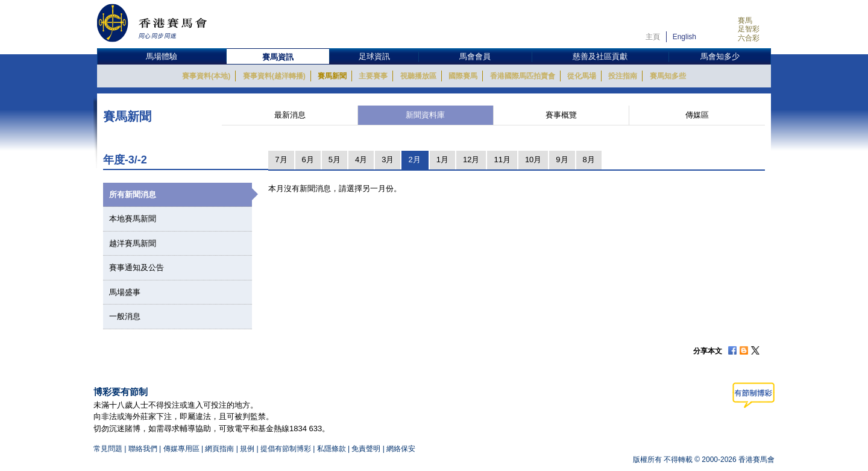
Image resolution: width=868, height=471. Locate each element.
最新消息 (290, 115)
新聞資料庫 (425, 115)
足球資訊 (374, 56)
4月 (361, 160)
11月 (502, 160)
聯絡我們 (143, 449)
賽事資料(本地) (206, 76)
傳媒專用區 (181, 449)
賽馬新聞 (332, 76)
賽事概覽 (561, 115)
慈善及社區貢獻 (600, 56)
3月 (388, 160)
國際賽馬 (463, 76)
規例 (248, 449)
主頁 (653, 37)
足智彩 (749, 29)
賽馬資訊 (278, 57)
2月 (414, 160)
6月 (308, 160)
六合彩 (749, 38)
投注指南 (623, 76)
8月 (589, 160)
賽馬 (745, 21)
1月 (442, 160)
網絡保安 (401, 449)
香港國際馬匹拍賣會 (523, 76)
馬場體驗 (162, 56)
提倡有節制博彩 (286, 449)
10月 (533, 160)
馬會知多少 (720, 56)
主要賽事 (373, 76)
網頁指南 (219, 449)
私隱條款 (332, 449)
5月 (335, 160)
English (684, 37)
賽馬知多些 (668, 76)
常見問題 (108, 449)
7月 (281, 160)
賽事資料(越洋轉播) (274, 76)
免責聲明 (366, 449)
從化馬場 (582, 76)
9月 (562, 160)
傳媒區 (697, 115)
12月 (471, 160)
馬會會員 (475, 56)
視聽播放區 (418, 76)
